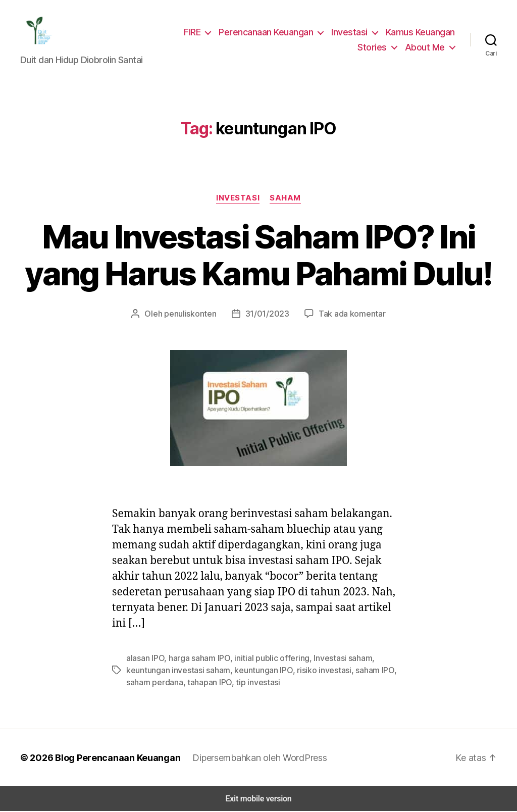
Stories (376, 47)
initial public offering (269, 659)
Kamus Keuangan (421, 32)
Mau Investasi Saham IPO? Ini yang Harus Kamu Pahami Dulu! (258, 256)
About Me (426, 47)
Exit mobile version (258, 800)
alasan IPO (145, 659)
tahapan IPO (207, 683)
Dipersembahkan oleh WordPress (252, 758)
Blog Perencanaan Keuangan (112, 758)
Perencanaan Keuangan (270, 32)
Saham (285, 199)
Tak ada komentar (347, 314)
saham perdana (153, 683)
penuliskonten (195, 314)
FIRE (195, 32)
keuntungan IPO (257, 671)
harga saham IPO (200, 659)
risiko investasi (315, 671)
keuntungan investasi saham (176, 671)
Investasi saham (335, 659)
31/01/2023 (267, 314)
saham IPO (364, 671)
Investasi (351, 32)
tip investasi (253, 683)
